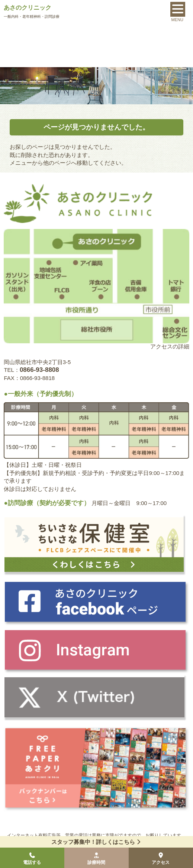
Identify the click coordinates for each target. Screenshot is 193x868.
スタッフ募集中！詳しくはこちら (97, 842)
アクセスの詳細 (170, 346)
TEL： (31, 370)
